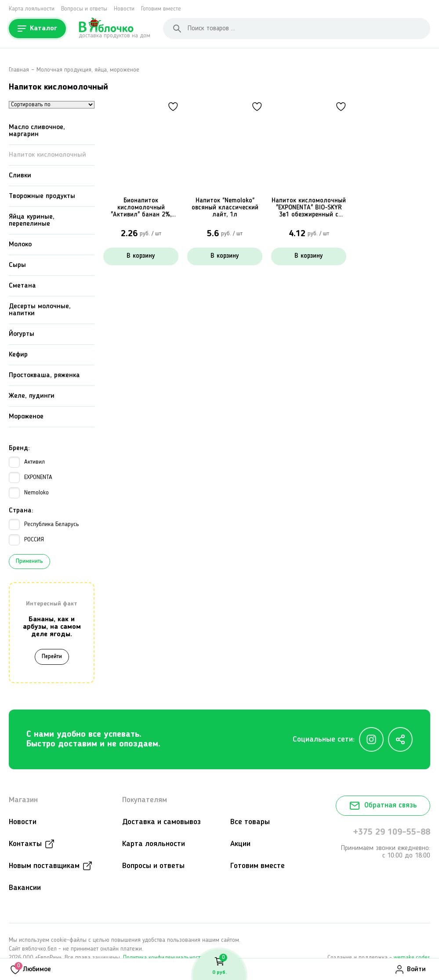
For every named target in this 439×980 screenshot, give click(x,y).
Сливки (20, 176)
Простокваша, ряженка (44, 376)
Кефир (18, 355)
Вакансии (25, 888)
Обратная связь (383, 806)
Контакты (25, 844)
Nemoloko (29, 493)
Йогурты (22, 335)
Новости (124, 9)
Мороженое (26, 417)
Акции (240, 844)
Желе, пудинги (32, 396)
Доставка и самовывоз (161, 822)
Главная (19, 70)
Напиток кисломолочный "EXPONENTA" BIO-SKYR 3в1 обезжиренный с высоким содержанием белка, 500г (309, 208)
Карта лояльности (32, 9)
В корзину (141, 256)
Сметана (22, 286)
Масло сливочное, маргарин (37, 131)
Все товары (250, 822)
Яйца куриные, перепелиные (32, 221)
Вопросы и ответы (84, 9)
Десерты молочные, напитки (40, 310)
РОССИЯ (26, 540)
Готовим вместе (161, 9)
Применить (29, 562)
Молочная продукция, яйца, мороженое (88, 70)
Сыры (17, 266)
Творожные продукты (42, 197)
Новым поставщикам (44, 866)
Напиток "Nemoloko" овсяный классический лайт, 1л (225, 208)
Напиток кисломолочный (47, 155)
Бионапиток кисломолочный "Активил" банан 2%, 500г (141, 208)
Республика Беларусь (44, 525)
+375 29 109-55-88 (392, 833)
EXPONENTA (31, 478)
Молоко (20, 245)
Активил (27, 463)
